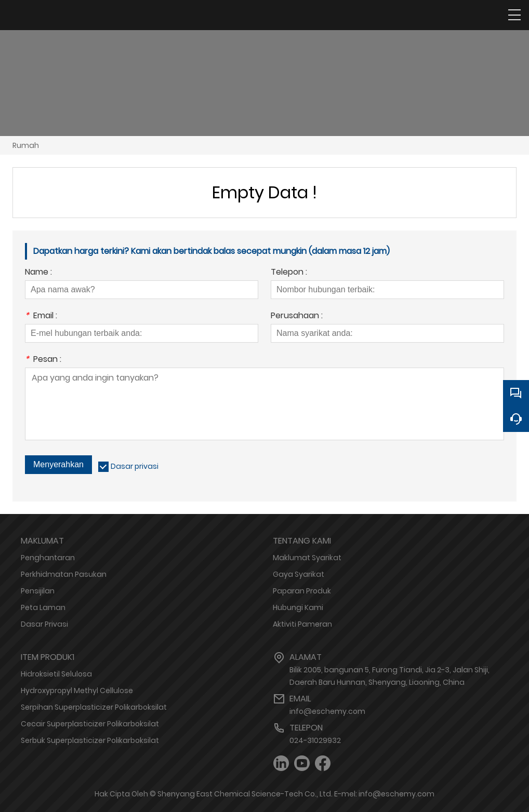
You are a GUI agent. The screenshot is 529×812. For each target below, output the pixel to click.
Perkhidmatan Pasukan (64, 574)
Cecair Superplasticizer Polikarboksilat (90, 724)
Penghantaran (48, 558)
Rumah (26, 145)
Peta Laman (43, 607)
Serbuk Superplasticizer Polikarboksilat (90, 740)
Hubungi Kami (298, 607)
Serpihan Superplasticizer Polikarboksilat (94, 707)
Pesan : (43, 360)
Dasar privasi (135, 466)
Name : (38, 273)
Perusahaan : (297, 316)
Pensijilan (38, 591)
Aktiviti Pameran (302, 624)
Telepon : (289, 273)
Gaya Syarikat (299, 574)
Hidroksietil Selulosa (56, 674)
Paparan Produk (302, 591)
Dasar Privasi (44, 624)
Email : (41, 316)
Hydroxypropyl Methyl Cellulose (77, 691)
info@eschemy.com (327, 711)
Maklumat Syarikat (307, 558)
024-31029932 (315, 740)
